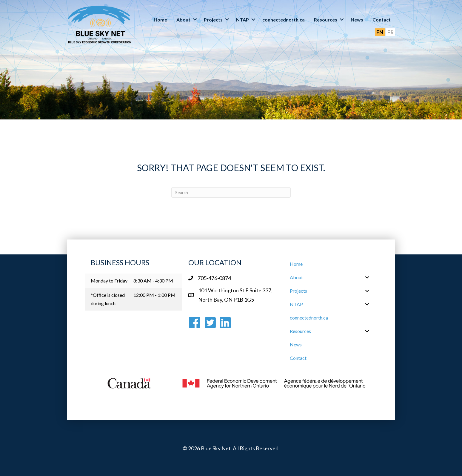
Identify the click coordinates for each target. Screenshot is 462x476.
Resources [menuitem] (326, 20)
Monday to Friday (109, 281)
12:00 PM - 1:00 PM (154, 295)
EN (379, 32)
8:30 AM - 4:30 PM (153, 281)
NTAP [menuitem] (242, 20)
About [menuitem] (183, 20)
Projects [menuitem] (213, 20)
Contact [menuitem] (382, 20)
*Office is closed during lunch (108, 299)
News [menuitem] (357, 20)
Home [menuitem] (160, 20)
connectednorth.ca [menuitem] (284, 20)
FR (390, 32)
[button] (195, 20)
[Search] (231, 192)
